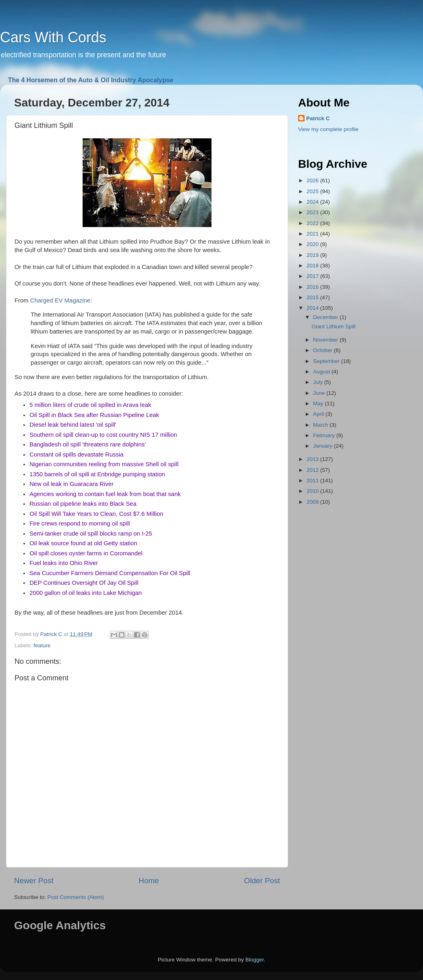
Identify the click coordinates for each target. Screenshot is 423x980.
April (319, 414)
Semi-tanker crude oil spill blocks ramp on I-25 (91, 534)
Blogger (255, 960)
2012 (313, 470)
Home (149, 881)
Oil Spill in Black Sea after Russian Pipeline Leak (94, 415)
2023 (313, 212)
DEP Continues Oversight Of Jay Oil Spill (84, 583)
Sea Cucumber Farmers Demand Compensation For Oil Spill (110, 573)
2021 (313, 234)
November (326, 340)
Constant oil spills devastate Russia (77, 455)
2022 (313, 223)
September (327, 361)
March (321, 425)
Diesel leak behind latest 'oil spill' (73, 425)
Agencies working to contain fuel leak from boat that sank (105, 494)
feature (42, 645)
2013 (313, 459)
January (323, 446)
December (326, 317)
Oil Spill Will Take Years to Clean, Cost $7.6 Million (96, 514)
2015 (313, 297)
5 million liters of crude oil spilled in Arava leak (90, 405)
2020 (313, 244)
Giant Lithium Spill (334, 326)
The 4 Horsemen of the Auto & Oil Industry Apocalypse (91, 80)
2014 (313, 308)
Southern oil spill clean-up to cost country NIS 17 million (103, 435)
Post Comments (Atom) (76, 897)
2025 (313, 191)
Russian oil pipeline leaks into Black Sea (83, 504)
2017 (313, 276)
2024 (313, 202)
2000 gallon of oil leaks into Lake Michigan (86, 593)
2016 (313, 287)
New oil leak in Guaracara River (72, 484)
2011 (313, 481)
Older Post (262, 881)
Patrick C (318, 118)
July (319, 382)
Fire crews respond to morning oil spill (80, 523)
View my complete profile (328, 129)
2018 (313, 266)
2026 (313, 180)
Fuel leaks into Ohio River (64, 563)
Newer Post (34, 881)
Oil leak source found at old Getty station (83, 543)
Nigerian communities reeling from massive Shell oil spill (104, 464)
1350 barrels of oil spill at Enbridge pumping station (97, 474)
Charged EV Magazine (60, 300)
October (323, 350)
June (320, 393)
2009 (313, 502)
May (319, 403)
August (322, 372)
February (325, 435)
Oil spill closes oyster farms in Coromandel (86, 553)
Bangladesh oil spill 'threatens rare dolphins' (88, 444)
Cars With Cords (53, 37)
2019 (313, 255)
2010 (313, 491)
